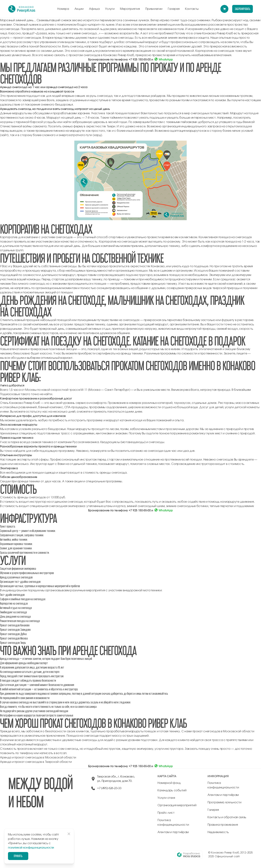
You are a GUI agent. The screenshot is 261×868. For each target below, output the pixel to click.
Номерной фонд (169, 783)
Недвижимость (218, 832)
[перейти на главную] (22, 9)
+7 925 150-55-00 (140, 60)
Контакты (192, 9)
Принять (18, 856)
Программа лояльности (224, 802)
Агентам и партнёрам (173, 832)
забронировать (243, 9)
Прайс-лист (166, 813)
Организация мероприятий (177, 805)
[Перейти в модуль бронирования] (224, 9)
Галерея (174, 9)
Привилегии (154, 9)
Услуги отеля (166, 798)
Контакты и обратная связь (227, 817)
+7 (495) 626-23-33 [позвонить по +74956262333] (109, 788)
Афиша (94, 9)
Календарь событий (172, 790)
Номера (63, 9)
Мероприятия (130, 9)
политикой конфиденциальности (31, 848)
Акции (79, 9)
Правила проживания (223, 825)
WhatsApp (163, 60)
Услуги (110, 9)
